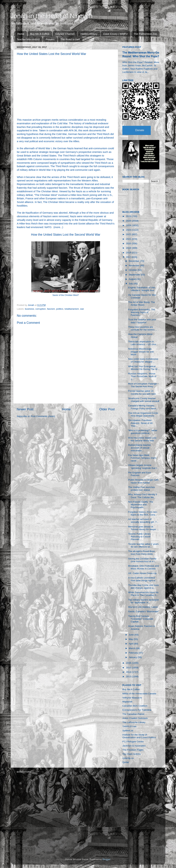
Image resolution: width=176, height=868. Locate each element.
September (135, 275)
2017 (129, 257)
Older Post (107, 409)
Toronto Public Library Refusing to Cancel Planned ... (139, 537)
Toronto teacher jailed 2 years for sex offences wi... (143, 545)
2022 (129, 234)
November (134, 265)
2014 (129, 672)
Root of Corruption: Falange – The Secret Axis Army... (144, 385)
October (133, 270)
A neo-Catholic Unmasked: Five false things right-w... (143, 579)
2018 (129, 253)
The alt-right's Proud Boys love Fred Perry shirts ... (142, 553)
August (133, 279)
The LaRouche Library (134, 722)
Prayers (50, 39)
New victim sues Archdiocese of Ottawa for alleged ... (143, 360)
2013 (129, 677)
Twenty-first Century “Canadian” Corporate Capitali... (141, 619)
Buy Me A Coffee (40, 34)
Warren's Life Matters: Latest (143, 607)
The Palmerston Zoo (145, 34)
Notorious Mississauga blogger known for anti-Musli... (141, 352)
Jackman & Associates (134, 746)
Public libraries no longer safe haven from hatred (143, 481)
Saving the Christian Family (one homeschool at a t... (142, 560)
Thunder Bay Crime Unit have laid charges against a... (144, 586)
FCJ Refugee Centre (133, 742)
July (131, 284)
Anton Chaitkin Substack (135, 718)
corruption (41, 309)
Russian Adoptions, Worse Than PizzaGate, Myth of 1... (142, 376)
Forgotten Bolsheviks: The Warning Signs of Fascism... (142, 312)
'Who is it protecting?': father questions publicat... (143, 432)
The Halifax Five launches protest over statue (142, 489)
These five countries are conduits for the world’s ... (143, 328)
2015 (129, 668)
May (131, 639)
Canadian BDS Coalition (135, 706)
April (131, 644)
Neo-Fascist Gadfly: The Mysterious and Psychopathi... (141, 505)
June (132, 635)
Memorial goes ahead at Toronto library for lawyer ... (144, 528)
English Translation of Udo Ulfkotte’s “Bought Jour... (142, 289)
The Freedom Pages (133, 750)
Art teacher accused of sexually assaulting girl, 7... (143, 521)
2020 (129, 243)
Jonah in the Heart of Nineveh (52, 16)
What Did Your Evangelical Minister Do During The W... (144, 368)
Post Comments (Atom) (43, 416)
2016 (129, 663)
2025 (129, 221)
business (29, 309)
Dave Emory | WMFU (115, 34)
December (134, 261)
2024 (129, 225)
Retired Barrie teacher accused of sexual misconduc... (140, 448)
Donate (140, 130)
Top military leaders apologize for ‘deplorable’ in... (144, 601)
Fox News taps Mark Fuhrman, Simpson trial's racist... (142, 458)
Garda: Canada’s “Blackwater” (144, 611)
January (133, 657)
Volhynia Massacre (132, 698)
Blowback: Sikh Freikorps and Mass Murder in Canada (144, 567)
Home (21, 34)
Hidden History (89, 34)
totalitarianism (72, 309)
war (82, 309)
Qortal (126, 762)
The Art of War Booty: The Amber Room (142, 304)
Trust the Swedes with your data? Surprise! (142, 321)
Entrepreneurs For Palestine (137, 710)
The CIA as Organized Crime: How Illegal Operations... (143, 414)
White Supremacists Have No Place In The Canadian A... (143, 594)
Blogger (106, 859)
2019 (129, 248)
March (132, 648)
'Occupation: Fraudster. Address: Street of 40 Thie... (140, 423)
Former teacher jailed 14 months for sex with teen (142, 392)
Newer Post (25, 409)
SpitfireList (128, 731)
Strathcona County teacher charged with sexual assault (144, 400)
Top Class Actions (132, 754)
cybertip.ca (128, 758)
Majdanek (127, 702)
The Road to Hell (70, 39)
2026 (129, 216)
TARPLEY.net (129, 726)
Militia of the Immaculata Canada (139, 694)
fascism (51, 309)
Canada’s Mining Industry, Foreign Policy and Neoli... (143, 407)
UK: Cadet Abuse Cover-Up (142, 573)
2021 (129, 239)
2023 (129, 230)
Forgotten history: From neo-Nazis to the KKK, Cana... (143, 513)
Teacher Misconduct (28, 39)
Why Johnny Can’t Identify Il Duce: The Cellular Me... (143, 496)
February (134, 653)
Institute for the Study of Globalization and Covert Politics (139, 736)
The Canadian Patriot (133, 714)
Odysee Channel (65, 34)
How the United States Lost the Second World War (66, 235)
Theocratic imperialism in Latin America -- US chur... (143, 343)
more (57, 227)
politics (60, 309)
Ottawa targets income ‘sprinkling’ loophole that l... (143, 467)
